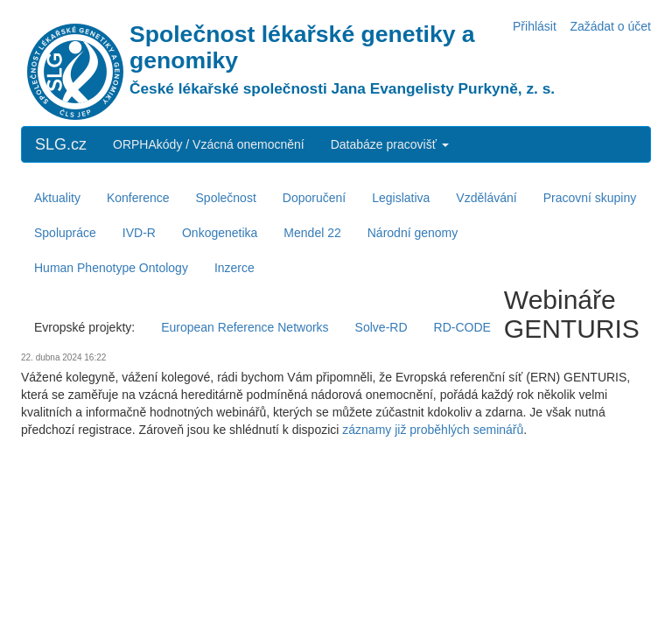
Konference (138, 198)
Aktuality (57, 198)
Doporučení (314, 198)
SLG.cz (61, 144)
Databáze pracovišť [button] (390, 144)
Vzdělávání (486, 198)
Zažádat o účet (610, 26)
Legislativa (401, 198)
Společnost (226, 198)
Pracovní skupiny (590, 198)
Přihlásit (535, 26)
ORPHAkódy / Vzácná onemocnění (209, 144)
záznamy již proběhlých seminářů (433, 430)
